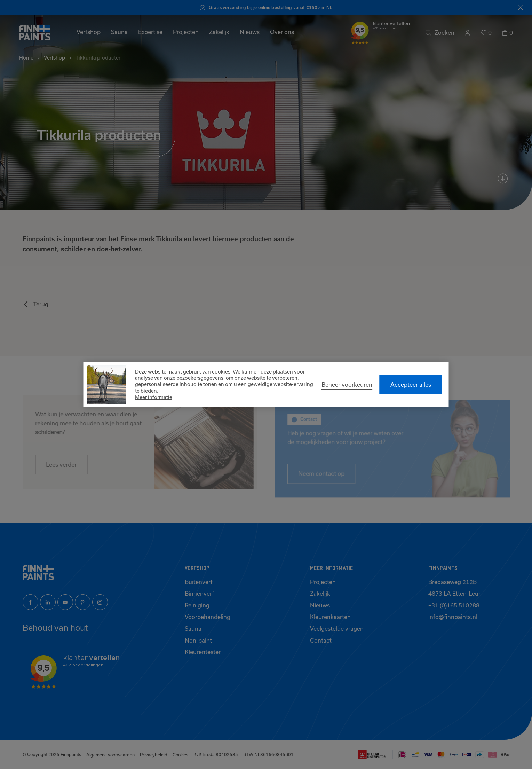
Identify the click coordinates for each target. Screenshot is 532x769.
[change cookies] (347, 385)
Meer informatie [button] (154, 397)
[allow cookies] (411, 384)
